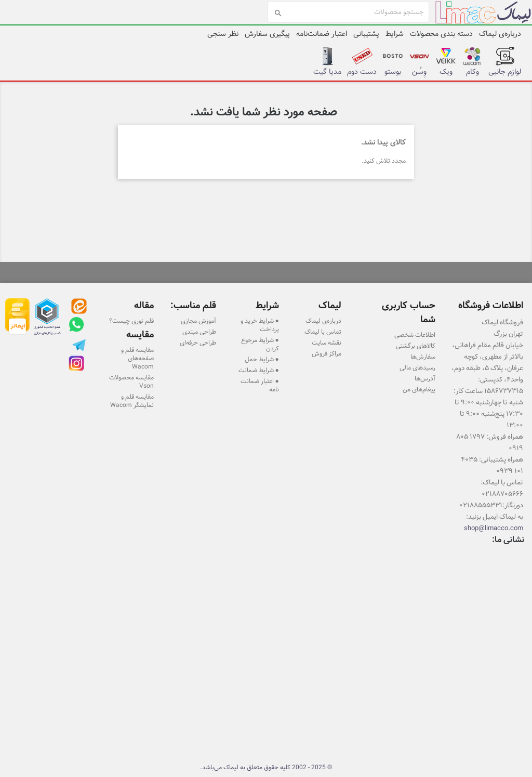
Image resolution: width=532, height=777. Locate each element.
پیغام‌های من (419, 389)
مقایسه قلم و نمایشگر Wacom (132, 401)
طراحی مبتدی (199, 332)
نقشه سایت (327, 343)
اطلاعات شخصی (415, 335)
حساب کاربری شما (409, 312)
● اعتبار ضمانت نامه (260, 385)
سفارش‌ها (423, 357)
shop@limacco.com (494, 528)
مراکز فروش (327, 353)
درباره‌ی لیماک (500, 34)
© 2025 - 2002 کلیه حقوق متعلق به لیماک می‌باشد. (266, 767)
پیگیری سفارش (267, 34)
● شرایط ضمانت (259, 370)
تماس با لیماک (323, 332)
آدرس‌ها (425, 378)
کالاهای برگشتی (416, 346)
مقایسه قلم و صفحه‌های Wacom (137, 358)
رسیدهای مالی (417, 367)
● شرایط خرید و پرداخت (260, 325)
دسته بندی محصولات (441, 34)
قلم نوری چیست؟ (131, 321)
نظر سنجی (223, 34)
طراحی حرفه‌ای (198, 343)
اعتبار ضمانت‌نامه (322, 34)
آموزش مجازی (198, 321)
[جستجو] (348, 12)
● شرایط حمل (262, 359)
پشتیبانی (366, 34)
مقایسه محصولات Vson (131, 381)
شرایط (395, 34)
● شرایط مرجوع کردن (260, 344)
